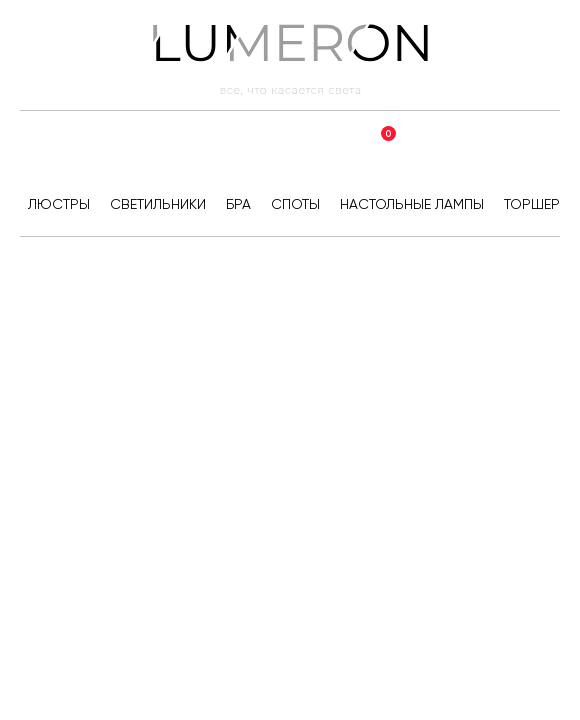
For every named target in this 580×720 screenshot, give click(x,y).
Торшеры (537, 204)
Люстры (59, 204)
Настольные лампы (412, 204)
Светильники (158, 204)
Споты (295, 204)
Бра (238, 204)
